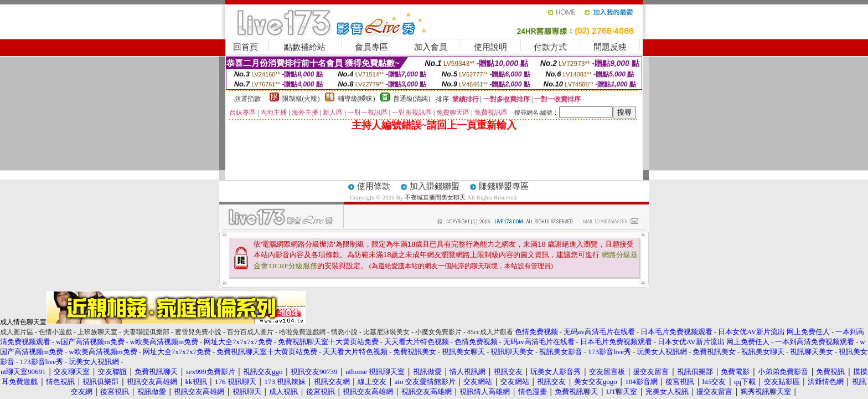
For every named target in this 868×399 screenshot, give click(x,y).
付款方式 (550, 47)
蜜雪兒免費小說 (198, 332)
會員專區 (371, 47)
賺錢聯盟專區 (504, 186)
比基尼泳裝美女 (386, 332)
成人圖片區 (17, 332)
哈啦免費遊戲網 (302, 332)
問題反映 (610, 47)
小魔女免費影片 (438, 332)
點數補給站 (305, 47)
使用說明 (490, 47)
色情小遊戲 (55, 332)
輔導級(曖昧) (356, 99)
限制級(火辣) (301, 99)
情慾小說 (344, 332)
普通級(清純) (412, 99)
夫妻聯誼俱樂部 (146, 332)
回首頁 (246, 47)
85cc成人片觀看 (490, 332)
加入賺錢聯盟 (435, 186)
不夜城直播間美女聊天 (435, 197)
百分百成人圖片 (250, 332)
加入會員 (431, 47)
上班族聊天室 (97, 332)
